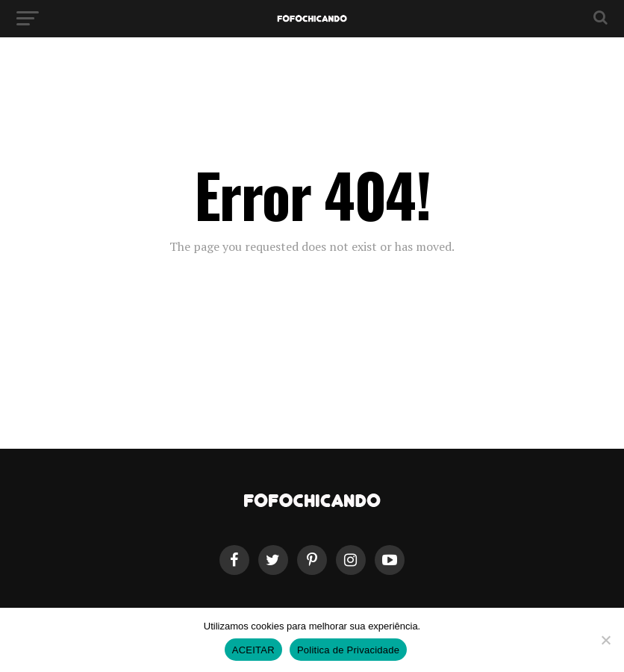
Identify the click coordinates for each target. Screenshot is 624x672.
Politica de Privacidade (348, 650)
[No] (605, 640)
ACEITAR (253, 650)
